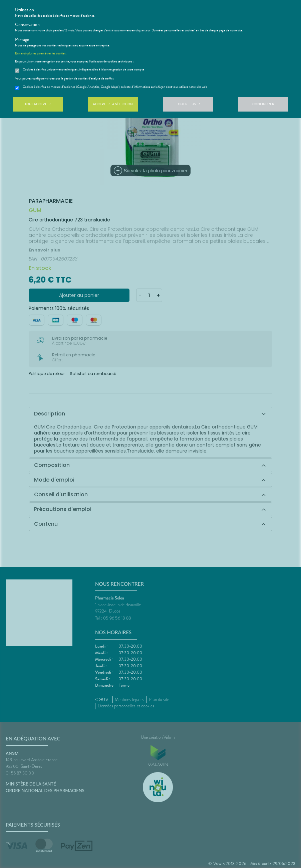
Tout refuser (188, 104)
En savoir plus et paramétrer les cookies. (41, 53)
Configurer (263, 104)
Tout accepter (38, 104)
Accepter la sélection (113, 104)
